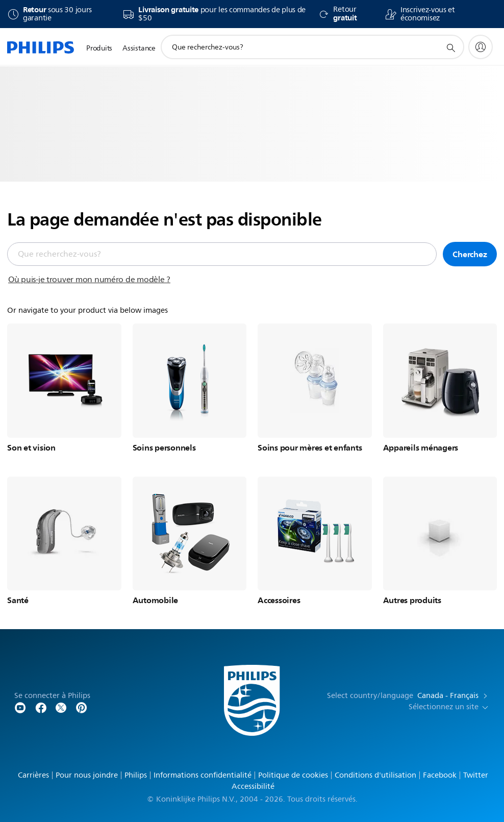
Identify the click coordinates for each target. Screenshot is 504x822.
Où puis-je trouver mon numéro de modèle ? (89, 280)
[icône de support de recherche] (450, 47)
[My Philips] (481, 47)
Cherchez (470, 254)
